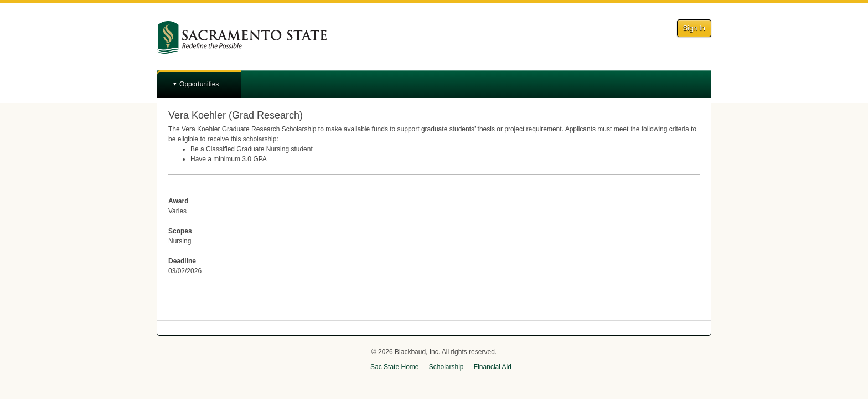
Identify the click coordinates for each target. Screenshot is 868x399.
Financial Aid (493, 367)
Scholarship (446, 367)
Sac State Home (394, 367)
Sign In (694, 28)
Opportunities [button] (199, 84)
